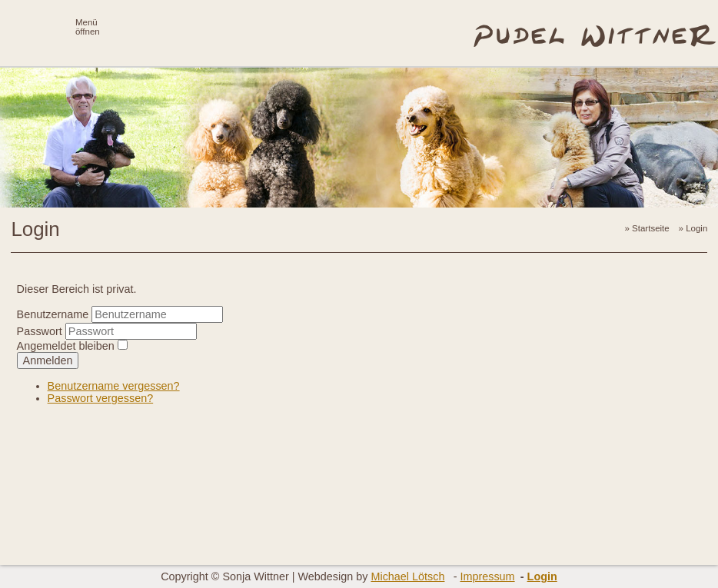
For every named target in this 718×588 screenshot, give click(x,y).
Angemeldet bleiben (66, 346)
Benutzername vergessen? (114, 386)
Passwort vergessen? (101, 398)
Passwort (41, 331)
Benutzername (53, 314)
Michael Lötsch (407, 576)
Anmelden (48, 360)
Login (542, 576)
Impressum (487, 576)
